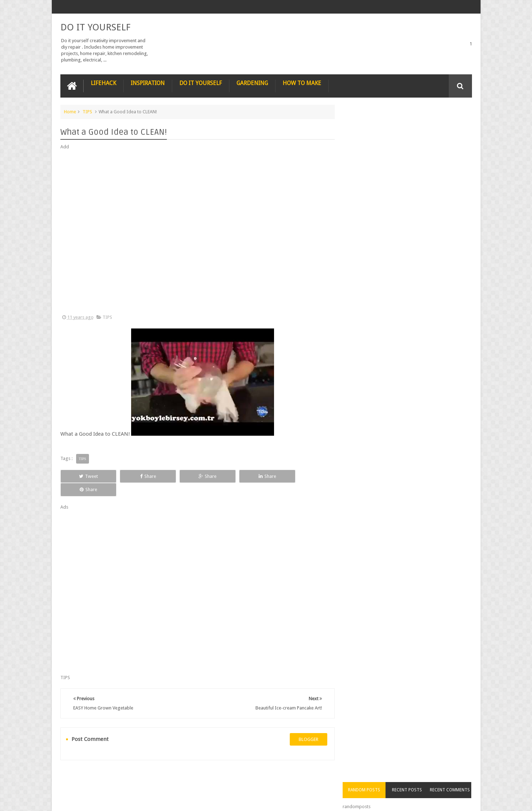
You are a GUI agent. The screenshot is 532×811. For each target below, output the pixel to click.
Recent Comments (451, 125)
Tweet (86, 476)
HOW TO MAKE (302, 83)
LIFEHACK (103, 83)
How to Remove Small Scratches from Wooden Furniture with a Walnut (420, 297)
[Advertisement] (196, 232)
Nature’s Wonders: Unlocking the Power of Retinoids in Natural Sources (421, 217)
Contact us (454, 778)
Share (141, 476)
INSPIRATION (148, 83)
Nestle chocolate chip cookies (417, 334)
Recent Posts (410, 125)
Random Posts (369, 125)
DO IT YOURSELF (95, 27)
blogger (306, 726)
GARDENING (252, 83)
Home (70, 111)
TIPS (87, 111)
